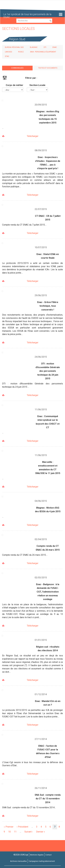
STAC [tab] (7, 56)
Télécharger (33, 136)
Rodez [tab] (21, 52)
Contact (49, 855)
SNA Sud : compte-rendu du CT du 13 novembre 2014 (48, 799)
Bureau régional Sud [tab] (14, 47)
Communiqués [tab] (17, 68)
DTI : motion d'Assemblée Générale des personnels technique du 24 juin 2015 (48, 371)
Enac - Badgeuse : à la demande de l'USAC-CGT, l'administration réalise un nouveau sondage (48, 592)
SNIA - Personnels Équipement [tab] (43, 52)
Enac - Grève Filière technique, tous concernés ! (48, 306)
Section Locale (37, 85)
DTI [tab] (45, 47)
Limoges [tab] (8, 52)
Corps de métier (15, 85)
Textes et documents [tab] (48, 68)
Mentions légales (37, 855)
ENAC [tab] (55, 47)
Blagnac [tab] (34, 47)
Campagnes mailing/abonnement (42, 861)
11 (16, 832)
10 (10, 832)
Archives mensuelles (18, 861)
